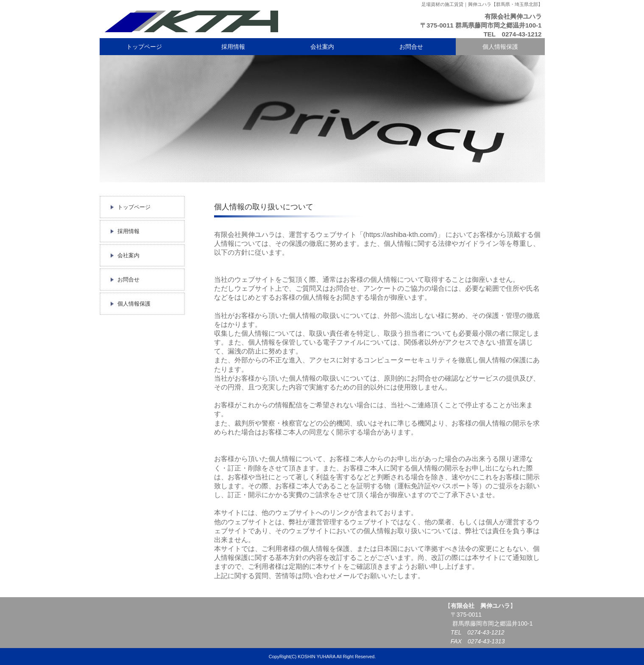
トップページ (144, 47)
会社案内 (322, 47)
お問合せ (411, 47)
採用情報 (233, 47)
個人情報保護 (500, 47)
